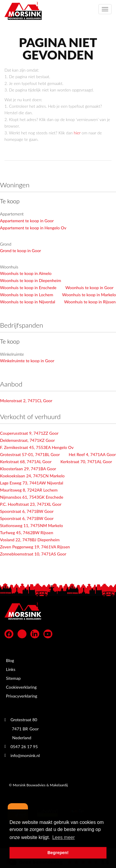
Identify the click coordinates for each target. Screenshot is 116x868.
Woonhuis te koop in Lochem (27, 295)
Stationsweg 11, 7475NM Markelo (32, 525)
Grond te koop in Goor (21, 251)
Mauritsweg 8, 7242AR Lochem (29, 490)
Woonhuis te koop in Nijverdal (28, 302)
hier (77, 133)
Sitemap (13, 678)
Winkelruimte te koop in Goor (27, 361)
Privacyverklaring (22, 696)
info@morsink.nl (25, 755)
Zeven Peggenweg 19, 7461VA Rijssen (35, 547)
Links (11, 669)
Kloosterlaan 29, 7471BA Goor (28, 469)
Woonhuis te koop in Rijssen (90, 302)
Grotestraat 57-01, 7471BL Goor (30, 454)
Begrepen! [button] (58, 853)
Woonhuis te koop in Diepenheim (30, 280)
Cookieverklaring (21, 687)
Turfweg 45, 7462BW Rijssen (27, 533)
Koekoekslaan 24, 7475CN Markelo (32, 476)
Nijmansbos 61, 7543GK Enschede (32, 497)
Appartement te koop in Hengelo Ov (33, 228)
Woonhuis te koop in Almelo (26, 273)
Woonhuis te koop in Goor (90, 288)
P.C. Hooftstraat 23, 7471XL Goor (31, 504)
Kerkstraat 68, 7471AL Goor (26, 462)
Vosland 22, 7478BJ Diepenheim (30, 540)
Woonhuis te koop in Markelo (89, 295)
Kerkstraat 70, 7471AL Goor (86, 462)
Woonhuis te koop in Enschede (28, 288)
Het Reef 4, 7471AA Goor (92, 454)
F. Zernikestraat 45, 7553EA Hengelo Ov (37, 447)
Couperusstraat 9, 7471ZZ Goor (29, 433)
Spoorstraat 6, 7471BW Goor (27, 511)
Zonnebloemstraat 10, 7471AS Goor (33, 554)
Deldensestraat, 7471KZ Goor (27, 440)
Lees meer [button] (64, 837)
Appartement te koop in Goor (27, 221)
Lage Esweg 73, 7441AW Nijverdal (32, 483)
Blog (10, 660)
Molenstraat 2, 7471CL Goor (26, 401)
